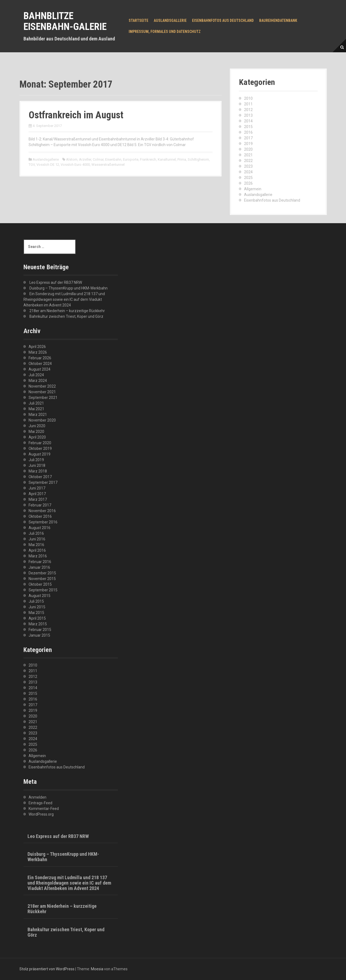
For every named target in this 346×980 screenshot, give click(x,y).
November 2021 (42, 392)
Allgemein (253, 189)
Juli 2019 (36, 460)
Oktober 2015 (40, 584)
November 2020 (42, 420)
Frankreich (148, 159)
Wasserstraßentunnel (108, 165)
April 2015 (37, 618)
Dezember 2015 (42, 573)
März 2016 (38, 556)
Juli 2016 (36, 533)
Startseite (138, 20)
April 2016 (37, 550)
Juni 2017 (37, 488)
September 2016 (43, 522)
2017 (248, 138)
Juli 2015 (36, 601)
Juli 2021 (36, 403)
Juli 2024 (36, 375)
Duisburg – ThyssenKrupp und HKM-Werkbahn (68, 288)
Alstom (72, 159)
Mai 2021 (36, 409)
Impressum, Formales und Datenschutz (165, 32)
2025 (248, 178)
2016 (248, 132)
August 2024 (40, 369)
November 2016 (42, 511)
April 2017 (37, 494)
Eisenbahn (113, 159)
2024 (248, 172)
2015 (248, 127)
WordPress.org (41, 814)
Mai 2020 (36, 432)
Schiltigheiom (198, 159)
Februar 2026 (40, 358)
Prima (182, 159)
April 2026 (37, 347)
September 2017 (43, 482)
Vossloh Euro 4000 (75, 165)
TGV (32, 165)
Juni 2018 (37, 465)
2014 (248, 121)
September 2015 (43, 590)
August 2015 (40, 596)
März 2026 (38, 352)
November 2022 (42, 386)
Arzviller (85, 159)
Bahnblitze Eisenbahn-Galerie (65, 21)
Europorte (131, 159)
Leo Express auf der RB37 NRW (56, 282)
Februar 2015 (40, 630)
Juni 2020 (37, 426)
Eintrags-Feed (40, 803)
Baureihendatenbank (278, 20)
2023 (248, 166)
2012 (248, 110)
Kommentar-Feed (44, 809)
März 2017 (38, 499)
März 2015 (38, 624)
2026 (248, 183)
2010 (248, 98)
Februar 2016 (40, 562)
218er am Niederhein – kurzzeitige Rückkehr (67, 311)
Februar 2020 (40, 443)
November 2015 (42, 579)
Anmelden (37, 797)
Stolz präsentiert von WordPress (47, 969)
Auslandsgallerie (170, 20)
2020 (248, 149)
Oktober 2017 (40, 477)
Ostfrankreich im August (76, 115)
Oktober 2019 (40, 448)
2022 (248, 161)
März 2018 (38, 471)
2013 (248, 115)
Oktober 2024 (40, 364)
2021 (248, 155)
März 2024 (38, 381)
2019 (248, 144)
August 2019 (40, 454)
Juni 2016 (37, 539)
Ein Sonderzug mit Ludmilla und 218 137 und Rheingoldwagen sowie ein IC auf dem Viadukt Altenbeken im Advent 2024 (64, 299)
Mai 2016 (36, 545)
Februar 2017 (40, 505)
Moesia (97, 969)
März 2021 (38, 415)
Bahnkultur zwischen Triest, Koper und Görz (66, 316)
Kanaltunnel (167, 159)
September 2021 (43, 398)
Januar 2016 (39, 567)
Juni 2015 (37, 607)
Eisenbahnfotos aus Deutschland (223, 20)
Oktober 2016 (40, 516)
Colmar (98, 159)
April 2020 (37, 437)
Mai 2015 (36, 613)
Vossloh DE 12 (48, 165)
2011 (248, 104)
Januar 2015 (39, 635)
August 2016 (40, 528)
